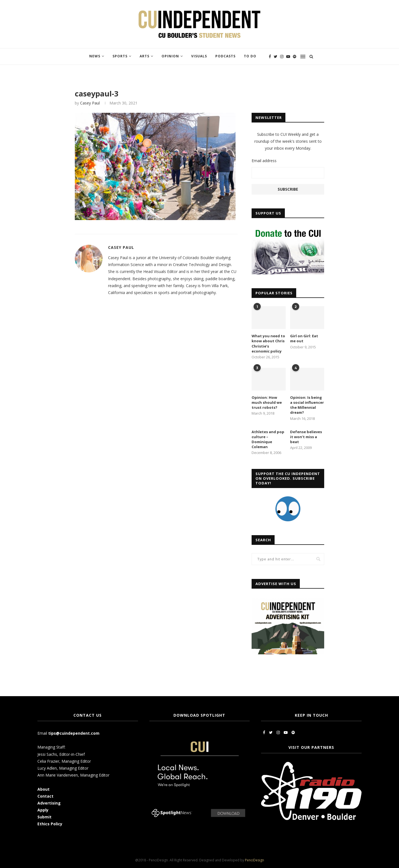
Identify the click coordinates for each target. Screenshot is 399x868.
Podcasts (225, 56)
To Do (250, 56)
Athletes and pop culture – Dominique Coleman (268, 439)
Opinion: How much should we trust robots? (267, 402)
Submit (44, 817)
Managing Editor (76, 761)
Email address (264, 161)
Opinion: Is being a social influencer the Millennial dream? (307, 405)
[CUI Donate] (288, 229)
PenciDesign (255, 860)
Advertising (49, 803)
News (95, 56)
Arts (144, 56)
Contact (45, 796)
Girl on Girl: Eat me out (304, 338)
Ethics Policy (50, 824)
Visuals (199, 56)
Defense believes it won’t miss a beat (306, 437)
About (44, 789)
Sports (120, 56)
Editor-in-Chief (72, 754)
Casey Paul (90, 103)
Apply (44, 810)
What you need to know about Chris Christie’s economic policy (268, 344)
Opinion (170, 56)
